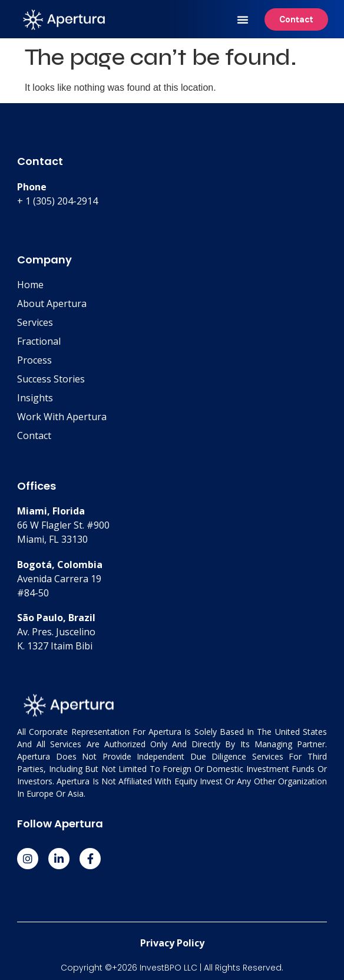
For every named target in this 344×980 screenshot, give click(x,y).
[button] (243, 19)
